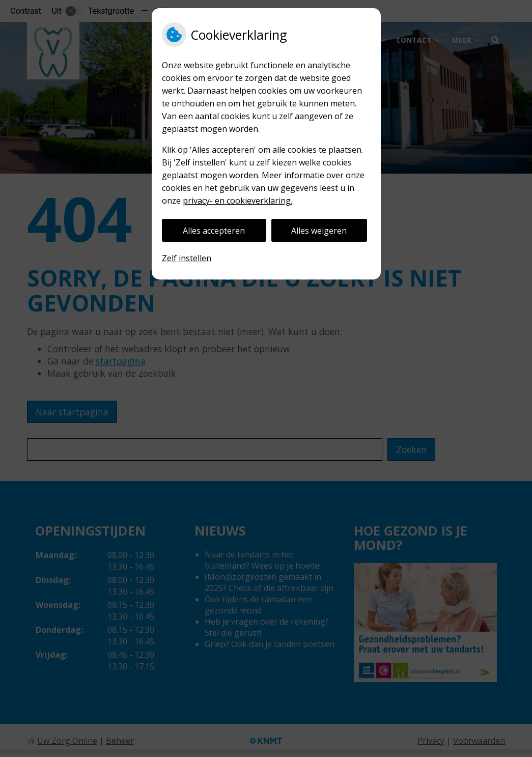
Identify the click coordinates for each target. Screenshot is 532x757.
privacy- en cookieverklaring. (237, 201)
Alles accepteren (214, 231)
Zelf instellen (187, 258)
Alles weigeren (319, 231)
